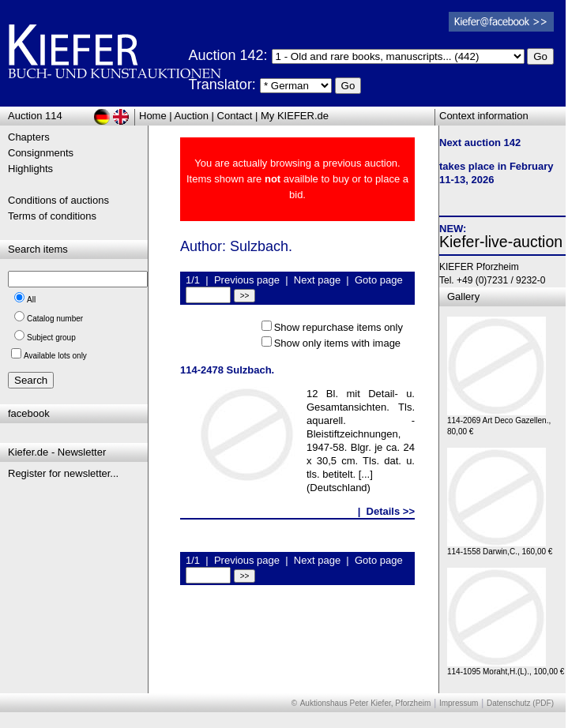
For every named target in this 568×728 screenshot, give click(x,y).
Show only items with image (337, 343)
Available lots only (55, 356)
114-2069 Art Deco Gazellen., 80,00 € (499, 422)
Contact (235, 116)
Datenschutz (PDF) (520, 703)
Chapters (29, 137)
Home (153, 116)
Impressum (459, 703)
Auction (192, 116)
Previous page (247, 280)
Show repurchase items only (339, 327)
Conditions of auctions (58, 200)
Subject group (51, 338)
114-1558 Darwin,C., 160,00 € (500, 548)
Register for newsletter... (63, 473)
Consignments (41, 153)
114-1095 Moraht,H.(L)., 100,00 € (506, 668)
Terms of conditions (52, 216)
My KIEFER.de (295, 116)
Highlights (30, 169)
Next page (317, 280)
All (31, 300)
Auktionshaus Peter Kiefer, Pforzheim (366, 703)
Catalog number (55, 319)
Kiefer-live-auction (501, 242)
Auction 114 (35, 116)
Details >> (391, 511)
